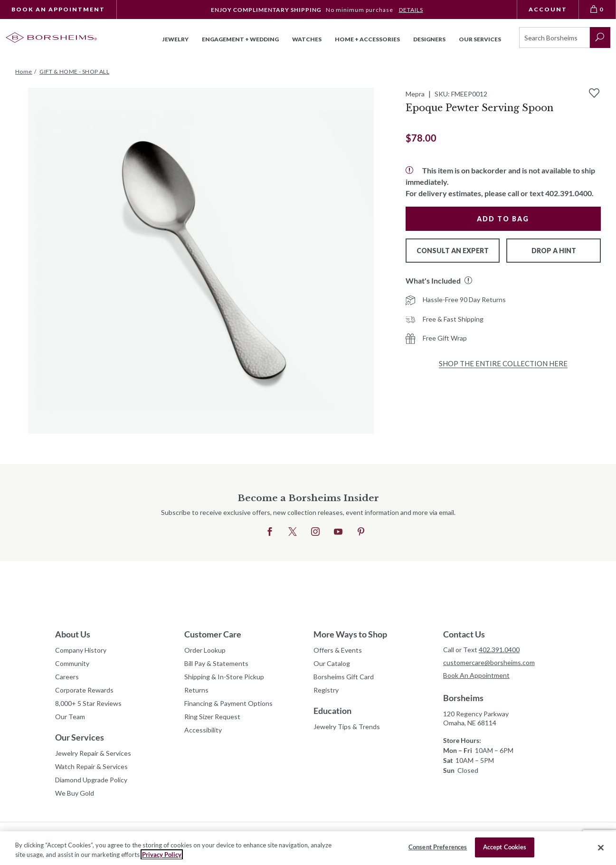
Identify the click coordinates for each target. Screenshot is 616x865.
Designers (429, 39)
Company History (81, 650)
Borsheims (463, 698)
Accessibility (203, 730)
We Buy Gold (75, 793)
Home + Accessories (367, 39)
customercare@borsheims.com (489, 662)
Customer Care (213, 634)
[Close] (601, 847)
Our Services (80, 737)
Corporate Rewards (84, 690)
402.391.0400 (499, 650)
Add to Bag (503, 219)
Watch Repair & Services (91, 766)
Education (332, 711)
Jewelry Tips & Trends (347, 727)
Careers (67, 677)
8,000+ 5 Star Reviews (88, 703)
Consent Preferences (438, 847)
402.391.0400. (569, 193)
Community (72, 663)
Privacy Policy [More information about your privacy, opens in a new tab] (162, 855)
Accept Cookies (505, 847)
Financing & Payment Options (228, 703)
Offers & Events (338, 650)
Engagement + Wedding (240, 39)
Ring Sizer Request (212, 717)
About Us (73, 634)
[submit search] (600, 38)
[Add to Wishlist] (594, 93)
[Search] (554, 38)
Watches (307, 39)
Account (548, 9)
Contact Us (464, 634)
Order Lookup (205, 650)
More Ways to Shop (350, 634)
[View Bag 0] (597, 10)
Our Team (70, 717)
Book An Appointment (58, 9)
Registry (326, 690)
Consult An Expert (453, 251)
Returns (196, 690)
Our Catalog (332, 663)
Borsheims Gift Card (344, 677)
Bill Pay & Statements (216, 662)
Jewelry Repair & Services (93, 753)
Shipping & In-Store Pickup (224, 677)
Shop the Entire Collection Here (503, 363)
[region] (308, 848)
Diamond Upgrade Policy (91, 780)
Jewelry (175, 39)
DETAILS (411, 10)
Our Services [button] (480, 39)
